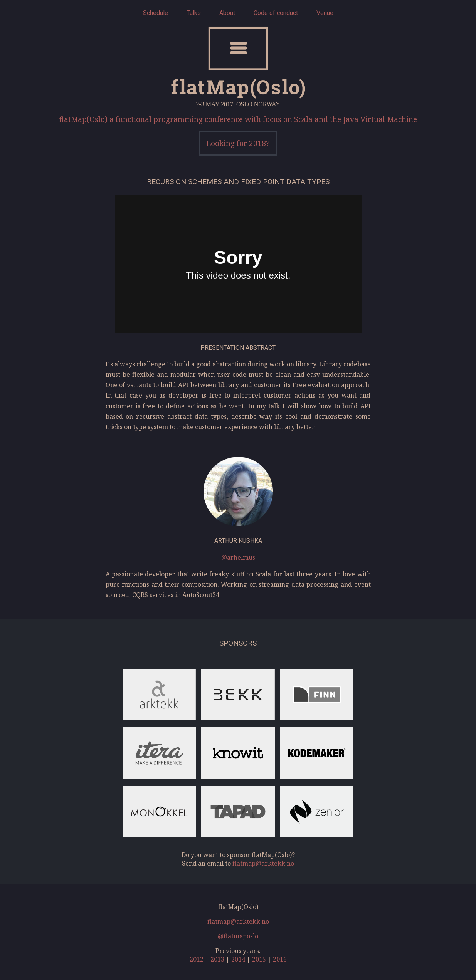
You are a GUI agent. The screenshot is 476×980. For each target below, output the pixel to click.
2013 (217, 959)
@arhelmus (238, 557)
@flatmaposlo (238, 936)
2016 (280, 959)
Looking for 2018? (238, 143)
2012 (197, 959)
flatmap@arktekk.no (263, 863)
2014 (238, 959)
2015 (259, 959)
